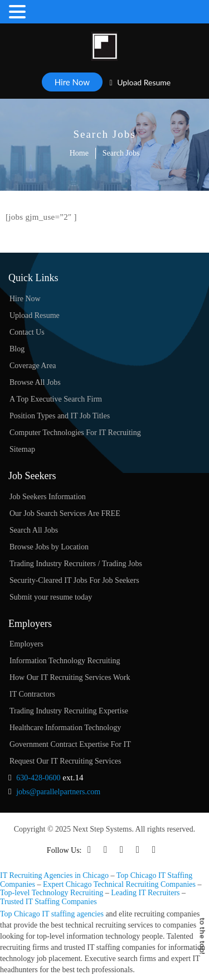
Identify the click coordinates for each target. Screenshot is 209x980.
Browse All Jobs (35, 382)
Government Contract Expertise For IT (70, 744)
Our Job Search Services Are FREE (65, 513)
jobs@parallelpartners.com (58, 792)
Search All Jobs (34, 530)
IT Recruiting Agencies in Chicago (54, 875)
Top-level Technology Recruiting (52, 893)
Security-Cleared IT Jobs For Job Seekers (74, 580)
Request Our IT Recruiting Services (65, 761)
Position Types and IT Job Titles (60, 416)
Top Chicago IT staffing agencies (52, 914)
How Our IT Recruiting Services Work (70, 677)
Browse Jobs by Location (49, 547)
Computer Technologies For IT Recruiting (75, 433)
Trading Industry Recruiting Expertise (69, 711)
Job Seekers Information (48, 497)
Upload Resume (140, 82)
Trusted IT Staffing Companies (48, 902)
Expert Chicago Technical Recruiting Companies (119, 884)
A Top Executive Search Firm (56, 399)
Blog (17, 349)
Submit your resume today (51, 597)
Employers (26, 644)
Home (79, 153)
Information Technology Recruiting (65, 661)
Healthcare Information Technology (65, 728)
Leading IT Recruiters (145, 893)
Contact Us (27, 332)
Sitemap (22, 449)
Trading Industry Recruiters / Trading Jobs (76, 564)
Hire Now (72, 82)
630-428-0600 (38, 778)
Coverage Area (33, 366)
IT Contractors (32, 694)
